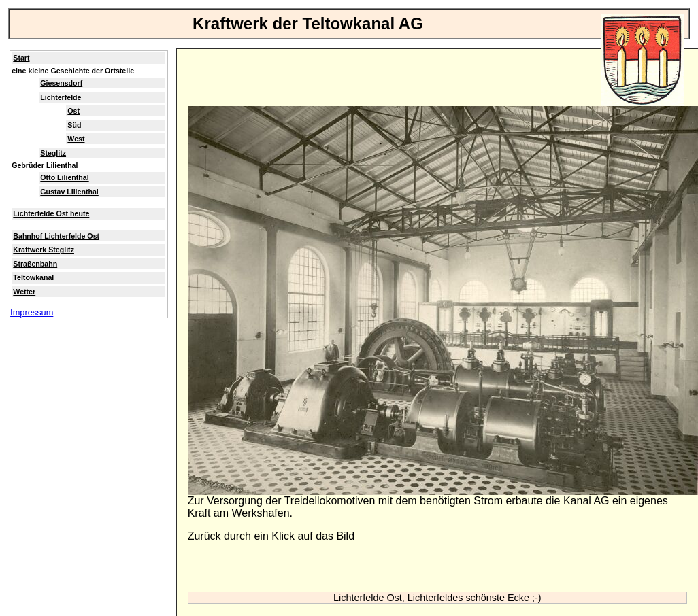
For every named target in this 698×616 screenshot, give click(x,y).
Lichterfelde (61, 97)
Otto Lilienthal (64, 177)
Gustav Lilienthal (69, 192)
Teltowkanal (33, 277)
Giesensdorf (61, 83)
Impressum (32, 312)
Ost (73, 111)
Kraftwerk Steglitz (44, 250)
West (76, 139)
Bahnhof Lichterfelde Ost (56, 236)
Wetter (24, 292)
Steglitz (53, 153)
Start (21, 58)
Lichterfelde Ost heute (51, 213)
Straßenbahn (35, 264)
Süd (74, 125)
